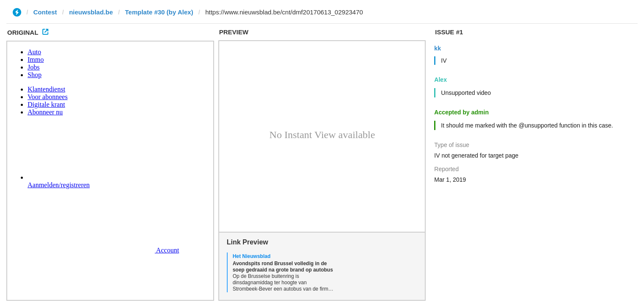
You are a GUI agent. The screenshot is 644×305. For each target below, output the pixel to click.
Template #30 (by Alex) (159, 12)
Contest (45, 12)
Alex (440, 80)
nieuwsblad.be (91, 12)
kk (438, 48)
